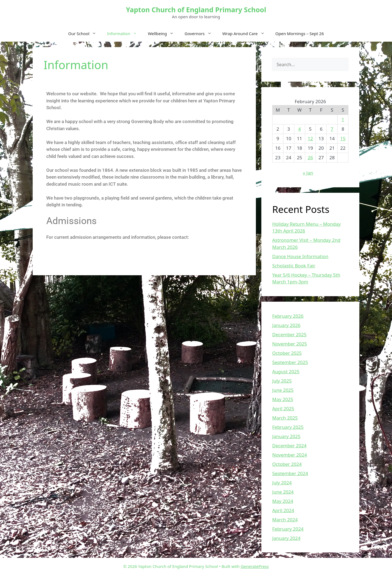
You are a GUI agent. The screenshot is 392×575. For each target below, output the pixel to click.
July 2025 (282, 381)
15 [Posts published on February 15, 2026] (343, 138)
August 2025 (286, 371)
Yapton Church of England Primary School (196, 10)
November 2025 (290, 344)
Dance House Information (300, 256)
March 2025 (285, 418)
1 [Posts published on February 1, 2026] (343, 119)
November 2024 (290, 455)
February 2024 (288, 529)
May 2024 (283, 501)
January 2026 (286, 325)
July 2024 (282, 483)
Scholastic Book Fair (294, 266)
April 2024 (283, 510)
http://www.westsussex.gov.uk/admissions (91, 251)
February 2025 (288, 427)
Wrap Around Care (246, 33)
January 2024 (286, 538)
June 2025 (283, 390)
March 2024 (285, 520)
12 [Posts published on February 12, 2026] (310, 138)
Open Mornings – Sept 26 (300, 33)
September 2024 (290, 473)
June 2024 (283, 492)
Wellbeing (163, 33)
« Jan (308, 173)
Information (125, 33)
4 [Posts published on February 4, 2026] (299, 129)
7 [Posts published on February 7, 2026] (332, 129)
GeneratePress (255, 566)
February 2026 (288, 316)
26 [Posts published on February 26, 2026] (310, 157)
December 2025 (289, 334)
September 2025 (290, 362)
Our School (85, 33)
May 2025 (283, 399)
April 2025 (283, 409)
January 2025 (286, 436)
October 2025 (287, 353)
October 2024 (287, 464)
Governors (201, 33)
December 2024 (289, 446)
